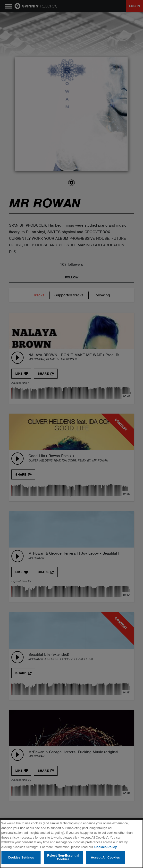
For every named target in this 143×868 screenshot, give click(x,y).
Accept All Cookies (105, 857)
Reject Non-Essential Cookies (63, 857)
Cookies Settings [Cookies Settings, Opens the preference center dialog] (21, 857)
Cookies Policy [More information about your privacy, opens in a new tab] (105, 847)
